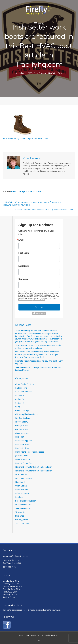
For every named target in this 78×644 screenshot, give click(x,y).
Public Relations (22, 493)
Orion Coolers (21, 486)
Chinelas (19, 407)
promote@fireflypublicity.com (15, 556)
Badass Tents (21, 388)
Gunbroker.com (22, 433)
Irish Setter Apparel (23, 441)
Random (19, 497)
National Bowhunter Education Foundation (34, 467)
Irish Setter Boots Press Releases (30, 452)
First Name (24, 253)
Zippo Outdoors (22, 523)
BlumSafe (19, 395)
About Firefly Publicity (25, 384)
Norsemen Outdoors (24, 478)
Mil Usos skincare (23, 459)
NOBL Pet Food (22, 474)
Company (23, 279)
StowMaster (21, 512)
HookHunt (20, 437)
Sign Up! (39, 307)
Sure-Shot (20, 516)
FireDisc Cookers (23, 418)
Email (21, 240)
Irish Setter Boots (56, 73)
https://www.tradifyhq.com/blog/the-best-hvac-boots (25, 138)
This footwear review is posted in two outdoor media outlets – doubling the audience (38, 347)
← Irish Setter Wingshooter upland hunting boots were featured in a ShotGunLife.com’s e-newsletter (32, 203)
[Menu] (39, 24)
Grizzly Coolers (22, 425)
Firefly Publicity (22, 422)
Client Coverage (40, 73)
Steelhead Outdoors (24, 505)
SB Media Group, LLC (51, 635)
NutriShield (20, 482)
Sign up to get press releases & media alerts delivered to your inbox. (32, 610)
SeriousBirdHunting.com (26, 501)
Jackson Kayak (21, 456)
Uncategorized (22, 520)
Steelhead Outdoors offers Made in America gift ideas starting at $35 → (45, 210)
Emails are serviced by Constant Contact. (32, 300)
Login (39, 640)
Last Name (24, 266)
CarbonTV (20, 399)
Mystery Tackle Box (24, 463)
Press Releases (22, 489)
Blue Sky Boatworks (24, 392)
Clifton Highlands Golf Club (27, 414)
